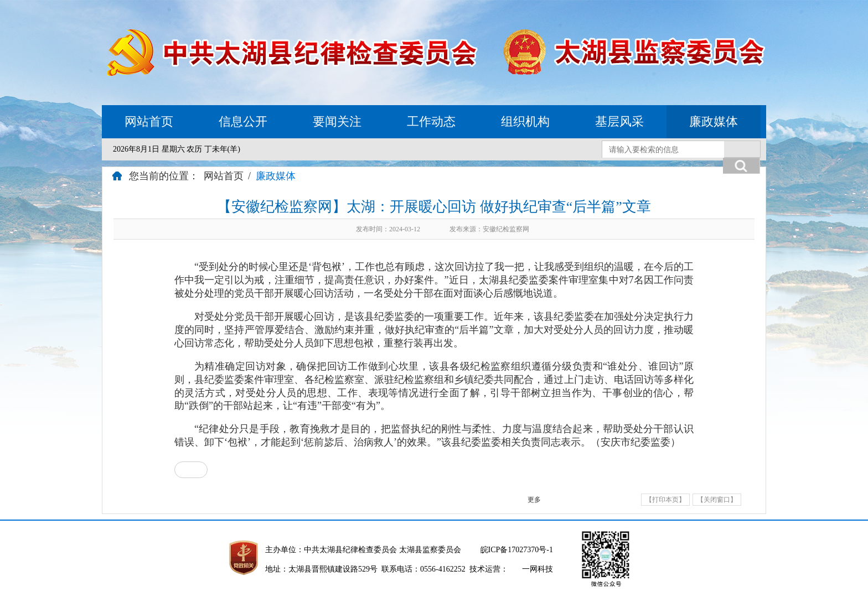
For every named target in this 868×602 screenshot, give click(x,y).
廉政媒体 (714, 121)
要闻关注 (337, 121)
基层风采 (619, 121)
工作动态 (431, 121)
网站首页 (149, 121)
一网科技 (538, 569)
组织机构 (525, 121)
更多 (534, 500)
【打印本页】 (665, 500)
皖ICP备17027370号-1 (517, 550)
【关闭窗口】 (717, 500)
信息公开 (243, 121)
